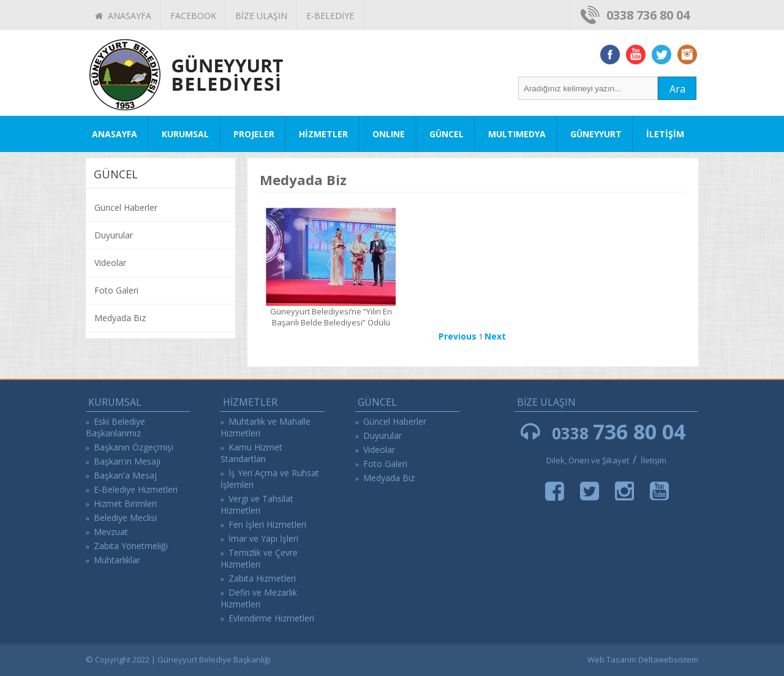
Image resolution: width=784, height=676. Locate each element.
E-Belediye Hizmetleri (136, 489)
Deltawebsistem (668, 659)
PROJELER (254, 134)
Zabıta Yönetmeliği (131, 546)
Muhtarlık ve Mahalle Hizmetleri (266, 427)
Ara (677, 89)
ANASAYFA (123, 16)
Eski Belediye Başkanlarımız (115, 427)
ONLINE (389, 134)
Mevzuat (111, 532)
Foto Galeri (116, 290)
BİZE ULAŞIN (261, 16)
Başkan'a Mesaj (125, 475)
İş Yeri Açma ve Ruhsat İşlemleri (270, 479)
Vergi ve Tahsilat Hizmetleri (257, 504)
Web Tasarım (612, 659)
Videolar (110, 263)
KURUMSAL (185, 134)
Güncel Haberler (126, 207)
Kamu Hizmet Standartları (251, 453)
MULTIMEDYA (517, 134)
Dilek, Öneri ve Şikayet (588, 460)
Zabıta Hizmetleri (262, 578)
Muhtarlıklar (117, 560)
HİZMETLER (323, 134)
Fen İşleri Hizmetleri (267, 524)
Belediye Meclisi (125, 518)
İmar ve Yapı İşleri (263, 538)
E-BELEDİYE (330, 16)
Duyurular (114, 235)
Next (495, 336)
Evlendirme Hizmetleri (271, 618)
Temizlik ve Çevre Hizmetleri (259, 558)
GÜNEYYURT (596, 134)
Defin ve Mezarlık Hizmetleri (259, 598)
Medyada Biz (120, 318)
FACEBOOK (193, 16)
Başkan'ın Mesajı (127, 461)
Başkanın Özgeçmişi (134, 447)
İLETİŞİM (665, 134)
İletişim (654, 460)
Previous (458, 336)
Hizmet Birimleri (125, 503)
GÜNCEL (447, 134)
